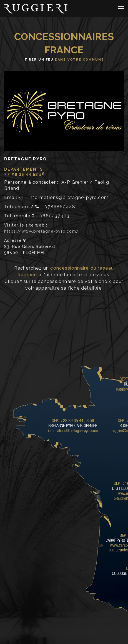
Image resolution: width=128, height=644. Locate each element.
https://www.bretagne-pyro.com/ (42, 231)
